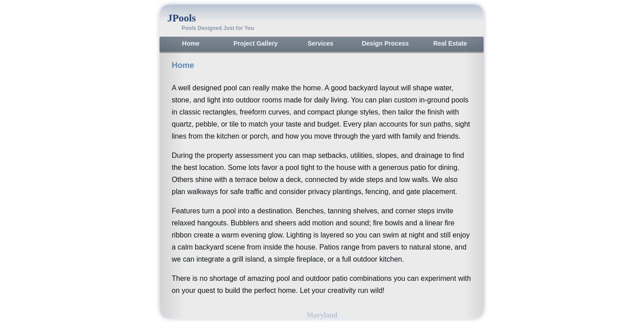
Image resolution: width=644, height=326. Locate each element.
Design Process (385, 43)
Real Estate (450, 43)
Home (191, 43)
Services (321, 43)
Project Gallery (256, 43)
